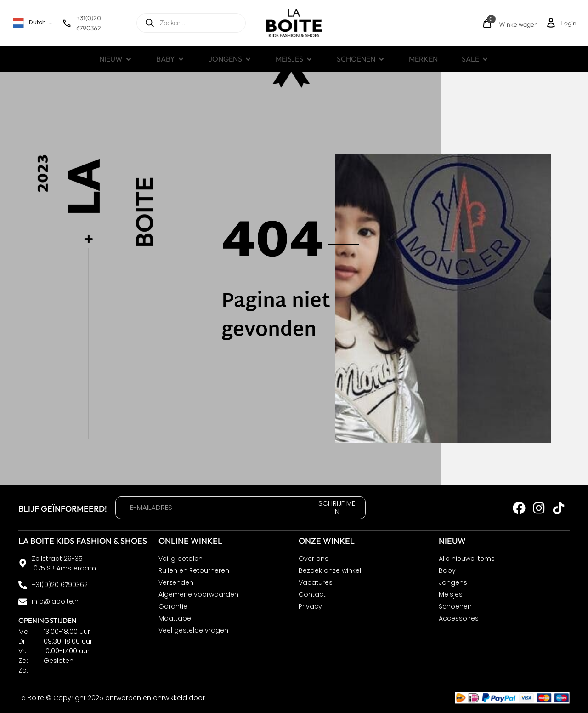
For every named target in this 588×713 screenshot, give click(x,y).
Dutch (29, 23)
